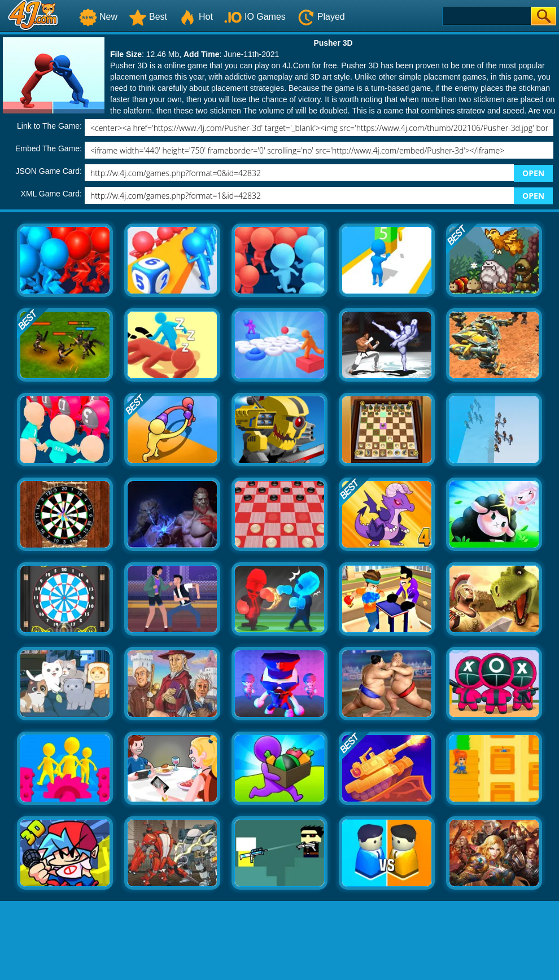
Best (148, 17)
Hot (196, 17)
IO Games (255, 17)
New (98, 17)
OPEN (533, 173)
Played (321, 17)
